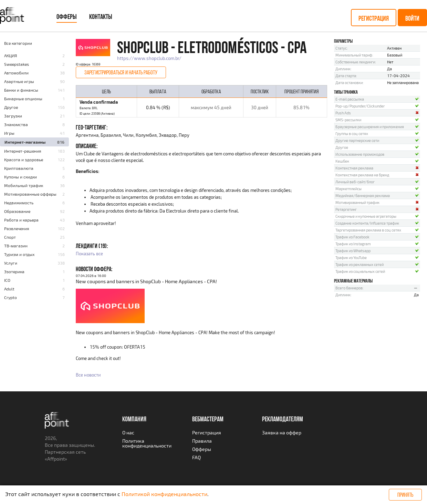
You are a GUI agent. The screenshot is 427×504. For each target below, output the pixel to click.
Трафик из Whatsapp (353, 251)
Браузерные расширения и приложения (370, 127)
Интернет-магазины (25, 142)
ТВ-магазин (16, 246)
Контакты (101, 17)
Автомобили (16, 73)
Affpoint (56, 459)
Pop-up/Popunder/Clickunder (360, 106)
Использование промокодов (360, 154)
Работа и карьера (21, 220)
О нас (128, 433)
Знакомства (16, 124)
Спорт (10, 237)
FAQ (196, 457)
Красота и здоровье (24, 160)
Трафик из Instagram (353, 244)
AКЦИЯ (11, 55)
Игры (9, 133)
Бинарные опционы (23, 99)
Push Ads (343, 113)
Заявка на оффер (282, 433)
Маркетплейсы (348, 189)
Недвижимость (19, 203)
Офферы (67, 17)
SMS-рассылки (348, 120)
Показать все (89, 254)
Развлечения (17, 228)
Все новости (88, 375)
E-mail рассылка (350, 99)
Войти (412, 18)
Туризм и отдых (19, 254)
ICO (7, 280)
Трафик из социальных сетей (360, 271)
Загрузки (13, 116)
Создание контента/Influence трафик (367, 223)
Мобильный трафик (24, 185)
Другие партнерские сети (357, 140)
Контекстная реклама (354, 168)
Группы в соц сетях (352, 133)
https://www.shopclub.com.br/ (149, 58)
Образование (17, 211)
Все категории (18, 43)
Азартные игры (19, 81)
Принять (405, 495)
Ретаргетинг (346, 209)
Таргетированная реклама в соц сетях (368, 230)
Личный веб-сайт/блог (355, 182)
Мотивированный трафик (357, 202)
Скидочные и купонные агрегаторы (366, 216)
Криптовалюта (19, 168)
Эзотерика (14, 271)
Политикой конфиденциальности (164, 494)
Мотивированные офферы (30, 194)
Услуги (11, 263)
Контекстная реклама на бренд (362, 175)
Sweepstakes (17, 64)
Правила (202, 441)
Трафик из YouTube (351, 258)
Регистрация (374, 18)
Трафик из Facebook (352, 237)
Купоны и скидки (20, 177)
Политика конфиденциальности (147, 443)
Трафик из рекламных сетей (360, 264)
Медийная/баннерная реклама (363, 196)
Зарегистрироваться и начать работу (121, 72)
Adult (9, 289)
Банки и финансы (21, 90)
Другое (11, 107)
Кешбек (342, 161)
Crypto (11, 297)
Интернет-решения (23, 151)
